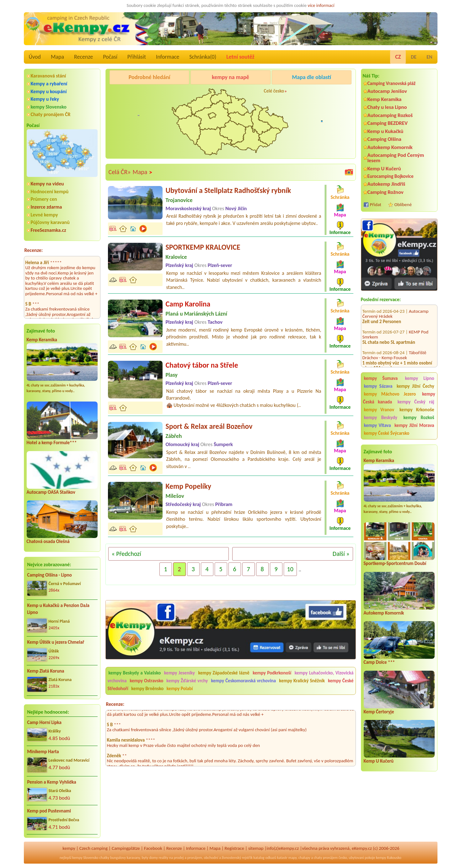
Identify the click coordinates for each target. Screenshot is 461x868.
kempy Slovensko (49, 107)
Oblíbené (403, 205)
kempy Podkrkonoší (272, 673)
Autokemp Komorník (390, 147)
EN (429, 57)
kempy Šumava (381, 378)
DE (414, 57)
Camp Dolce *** (379, 662)
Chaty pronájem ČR (51, 114)
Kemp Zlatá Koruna (46, 671)
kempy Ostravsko (146, 681)
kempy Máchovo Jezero (390, 394)
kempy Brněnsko (147, 689)
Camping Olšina (384, 139)
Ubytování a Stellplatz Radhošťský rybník (228, 190)
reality (164, 858)
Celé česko (274, 91)
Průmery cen (44, 199)
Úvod (35, 57)
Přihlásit (137, 57)
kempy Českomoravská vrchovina (244, 681)
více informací (321, 5)
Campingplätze (126, 848)
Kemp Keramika (42, 340)
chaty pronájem (326, 858)
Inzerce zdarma (46, 207)
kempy (69, 848)
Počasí (110, 57)
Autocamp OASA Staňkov (51, 492)
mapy (292, 858)
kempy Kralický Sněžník (302, 681)
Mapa (57, 57)
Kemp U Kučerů (384, 169)
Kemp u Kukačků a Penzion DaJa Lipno (59, 609)
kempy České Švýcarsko (387, 433)
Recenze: (34, 250)
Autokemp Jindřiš (386, 184)
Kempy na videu (47, 184)
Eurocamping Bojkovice (391, 176)
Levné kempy (44, 215)
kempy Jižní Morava (414, 425)
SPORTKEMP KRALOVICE (203, 247)
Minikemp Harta (43, 752)
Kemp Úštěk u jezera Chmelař (56, 642)
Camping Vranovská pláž (392, 83)
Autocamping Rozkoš (390, 115)
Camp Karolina (188, 304)
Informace (168, 57)
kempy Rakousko (389, 858)
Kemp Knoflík (421, 365)
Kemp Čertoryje (379, 712)
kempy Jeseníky (180, 673)
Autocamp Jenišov (387, 91)
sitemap (256, 848)
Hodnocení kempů (50, 192)
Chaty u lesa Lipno (387, 107)
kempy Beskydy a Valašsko (135, 673)
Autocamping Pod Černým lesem (396, 158)
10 (290, 569)
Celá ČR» (120, 172)
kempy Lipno (419, 378)
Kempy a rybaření (49, 84)
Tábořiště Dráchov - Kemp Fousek (394, 342)
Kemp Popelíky (189, 486)
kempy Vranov (379, 410)
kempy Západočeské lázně (224, 673)
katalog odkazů (265, 858)
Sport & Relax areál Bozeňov (209, 426)
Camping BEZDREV (388, 123)
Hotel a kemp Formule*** (52, 443)
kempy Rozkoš (419, 418)
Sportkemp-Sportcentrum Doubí (395, 563)
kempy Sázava (378, 386)
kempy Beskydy (381, 418)
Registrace (234, 848)
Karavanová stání (48, 76)
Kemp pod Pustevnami (49, 811)
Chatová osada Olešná (48, 541)
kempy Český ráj (416, 402)
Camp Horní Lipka (44, 722)
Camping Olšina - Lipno (50, 575)
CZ (398, 57)
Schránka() (203, 57)
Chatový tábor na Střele (202, 365)
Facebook (153, 848)
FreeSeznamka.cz (48, 230)
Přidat (376, 205)
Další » (341, 554)
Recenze (83, 57)
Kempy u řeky (45, 99)
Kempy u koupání (49, 91)
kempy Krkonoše (417, 410)
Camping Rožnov (386, 192)
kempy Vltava (378, 425)
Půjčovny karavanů (50, 222)
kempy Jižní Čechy (415, 386)
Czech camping (94, 848)
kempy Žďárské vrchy (187, 681)
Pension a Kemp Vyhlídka (52, 782)
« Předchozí (126, 554)
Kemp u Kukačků (386, 131)
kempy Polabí (180, 689)
